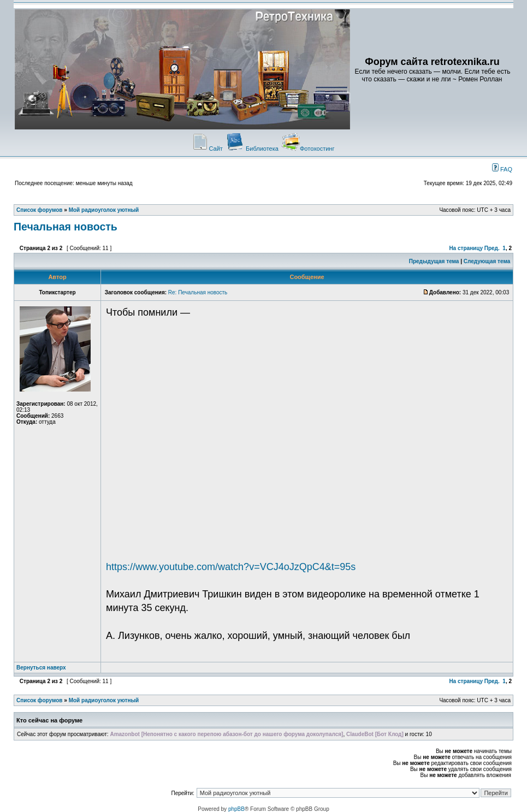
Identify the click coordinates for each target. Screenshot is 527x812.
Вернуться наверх (41, 668)
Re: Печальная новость (198, 292)
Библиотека (252, 149)
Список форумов (40, 210)
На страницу (466, 248)
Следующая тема (487, 261)
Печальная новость (66, 227)
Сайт (207, 149)
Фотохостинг (308, 149)
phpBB (236, 809)
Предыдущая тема (434, 261)
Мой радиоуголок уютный (104, 210)
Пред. (492, 248)
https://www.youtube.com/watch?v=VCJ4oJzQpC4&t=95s (231, 567)
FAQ (502, 169)
